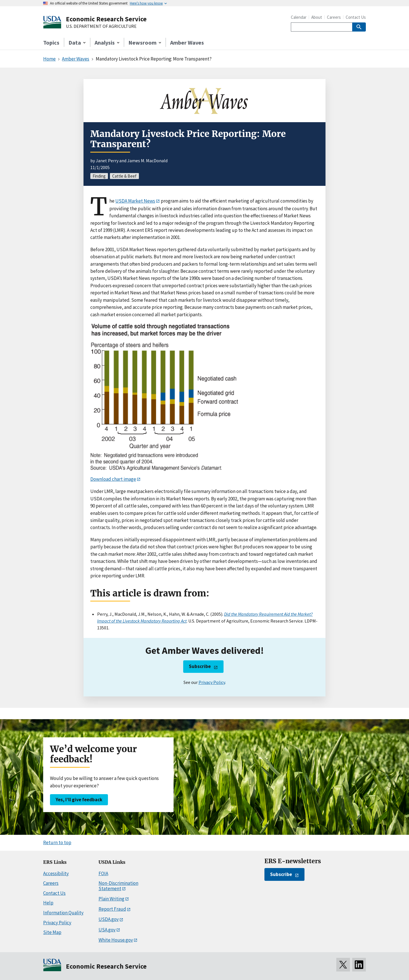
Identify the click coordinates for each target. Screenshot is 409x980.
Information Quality (63, 913)
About (317, 17)
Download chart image (113, 479)
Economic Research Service (106, 19)
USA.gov (107, 930)
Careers (334, 17)
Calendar (299, 17)
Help (48, 903)
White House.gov (116, 940)
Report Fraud (112, 909)
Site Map (52, 932)
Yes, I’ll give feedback (79, 800)
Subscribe (200, 666)
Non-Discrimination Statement (118, 886)
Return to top (57, 842)
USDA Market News (135, 201)
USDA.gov (109, 919)
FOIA (103, 873)
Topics (51, 42)
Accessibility (56, 873)
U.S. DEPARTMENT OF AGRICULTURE (101, 26)
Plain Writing (111, 899)
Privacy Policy (212, 682)
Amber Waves (187, 42)
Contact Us (356, 17)
